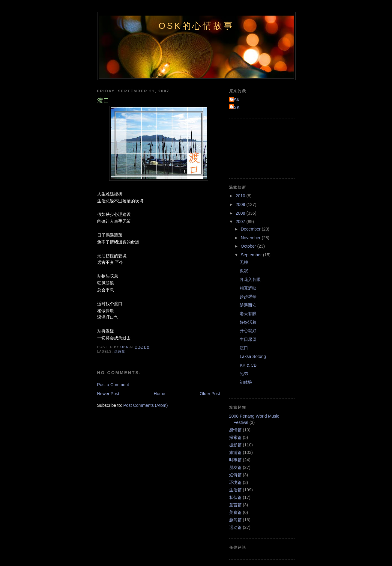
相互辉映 (248, 288)
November (251, 238)
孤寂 (244, 271)
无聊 (244, 262)
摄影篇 (235, 445)
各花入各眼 (250, 279)
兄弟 (244, 374)
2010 (241, 196)
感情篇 (235, 430)
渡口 (244, 348)
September (252, 255)
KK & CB (248, 365)
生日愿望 (248, 339)
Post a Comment (113, 385)
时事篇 (235, 460)
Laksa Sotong (253, 356)
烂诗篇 (120, 351)
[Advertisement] (256, 147)
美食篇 (235, 512)
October (249, 246)
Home (160, 394)
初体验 (246, 382)
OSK (235, 100)
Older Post (210, 394)
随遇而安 (248, 305)
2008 (241, 213)
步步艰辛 (248, 296)
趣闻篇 (235, 520)
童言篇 (235, 505)
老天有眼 (248, 314)
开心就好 (248, 331)
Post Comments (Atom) (146, 405)
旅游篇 (235, 452)
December (251, 229)
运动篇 (235, 527)
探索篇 (235, 437)
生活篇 (235, 490)
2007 (241, 222)
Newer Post (108, 394)
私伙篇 (235, 497)
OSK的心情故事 (196, 26)
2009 (241, 204)
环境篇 (235, 482)
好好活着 (248, 322)
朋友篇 (235, 467)
